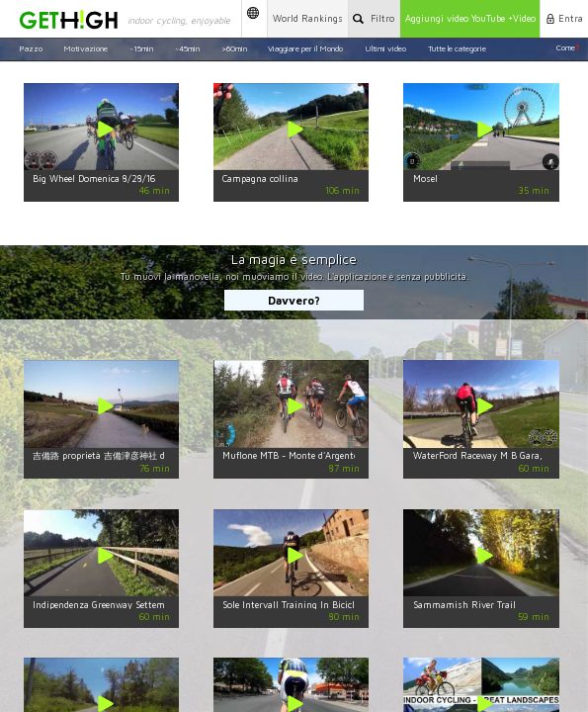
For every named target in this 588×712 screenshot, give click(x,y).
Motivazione (85, 47)
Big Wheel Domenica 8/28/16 (94, 178)
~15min (141, 47)
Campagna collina (260, 178)
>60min (234, 47)
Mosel (425, 178)
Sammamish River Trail (464, 605)
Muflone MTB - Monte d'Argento (291, 455)
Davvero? (294, 300)
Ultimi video (385, 47)
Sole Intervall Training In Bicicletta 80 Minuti (320, 605)
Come (568, 47)
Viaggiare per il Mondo (305, 47)
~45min (187, 47)
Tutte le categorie (457, 47)
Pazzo (31, 47)
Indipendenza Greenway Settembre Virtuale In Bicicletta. (152, 605)
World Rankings (308, 18)
